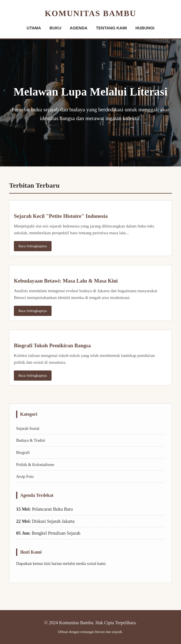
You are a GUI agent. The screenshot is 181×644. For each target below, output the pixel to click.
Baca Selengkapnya (33, 246)
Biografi (23, 452)
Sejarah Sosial (28, 428)
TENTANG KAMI (111, 28)
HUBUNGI (145, 28)
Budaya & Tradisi (31, 440)
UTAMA (34, 28)
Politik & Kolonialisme (35, 465)
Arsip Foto (25, 476)
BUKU (56, 28)
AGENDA (78, 28)
